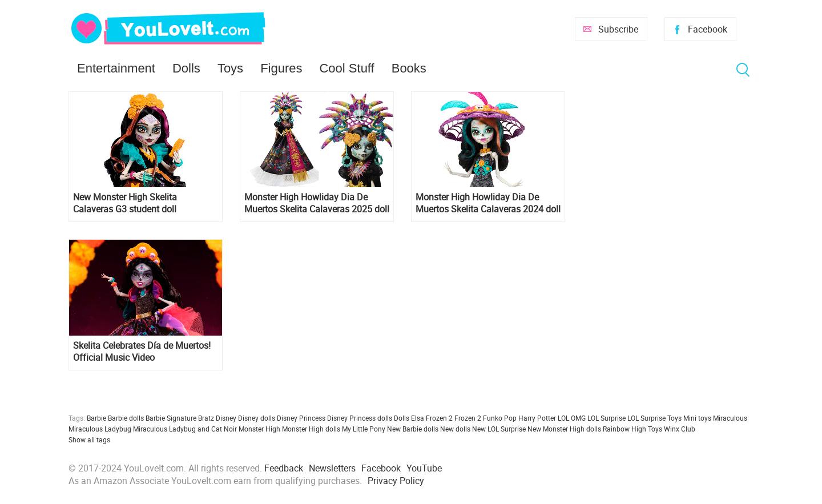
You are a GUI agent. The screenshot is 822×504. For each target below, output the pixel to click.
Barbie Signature (171, 418)
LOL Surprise (607, 418)
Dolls (186, 68)
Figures (281, 68)
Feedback (284, 468)
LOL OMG (572, 418)
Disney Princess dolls (360, 418)
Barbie (96, 418)
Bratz (206, 418)
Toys (230, 68)
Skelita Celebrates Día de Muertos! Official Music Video (142, 352)
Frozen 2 (468, 418)
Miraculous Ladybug (100, 429)
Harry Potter (537, 418)
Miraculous (730, 418)
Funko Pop (500, 418)
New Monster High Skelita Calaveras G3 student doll (125, 203)
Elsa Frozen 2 (432, 418)
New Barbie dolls (413, 429)
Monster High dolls (311, 429)
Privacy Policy (396, 481)
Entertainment (116, 68)
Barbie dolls (126, 418)
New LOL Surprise (499, 429)
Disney (226, 418)
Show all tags (89, 440)
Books (409, 68)
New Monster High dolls (564, 429)
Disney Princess (301, 418)
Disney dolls (257, 418)
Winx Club (680, 429)
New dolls (455, 429)
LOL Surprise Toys (654, 418)
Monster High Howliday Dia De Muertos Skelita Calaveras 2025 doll (317, 203)
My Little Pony (364, 429)
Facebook (708, 29)
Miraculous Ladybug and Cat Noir (185, 429)
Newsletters (332, 468)
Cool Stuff (346, 68)
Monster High (259, 429)
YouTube (424, 468)
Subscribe (618, 29)
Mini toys (697, 418)
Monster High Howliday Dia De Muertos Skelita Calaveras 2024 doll (488, 203)
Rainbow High (624, 429)
